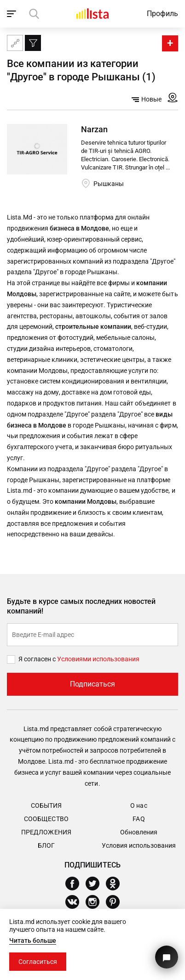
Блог (46, 845)
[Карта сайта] (15, 43)
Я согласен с (38, 659)
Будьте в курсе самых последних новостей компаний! (81, 606)
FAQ (139, 819)
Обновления (139, 832)
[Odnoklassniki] (116, 884)
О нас (139, 805)
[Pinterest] (116, 902)
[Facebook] (76, 884)
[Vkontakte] (76, 902)
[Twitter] (96, 884)
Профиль (162, 14)
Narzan (94, 129)
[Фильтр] (33, 43)
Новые (147, 99)
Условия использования (139, 845)
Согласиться (38, 962)
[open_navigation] (13, 14)
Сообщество (46, 819)
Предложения (46, 832)
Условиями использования (98, 659)
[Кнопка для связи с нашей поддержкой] (167, 957)
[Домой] (92, 14)
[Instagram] (96, 902)
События (46, 805)
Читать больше (33, 941)
